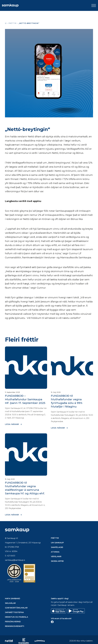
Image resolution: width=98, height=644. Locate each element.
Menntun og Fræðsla (16, 617)
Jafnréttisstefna (14, 612)
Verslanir (56, 556)
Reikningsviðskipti (15, 626)
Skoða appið (57, 561)
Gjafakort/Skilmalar (16, 608)
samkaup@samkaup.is (15, 560)
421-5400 (11, 556)
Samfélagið (57, 547)
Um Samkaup (57, 543)
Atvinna (55, 552)
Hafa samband (13, 599)
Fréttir (13, 23)
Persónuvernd (13, 622)
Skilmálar (10, 603)
